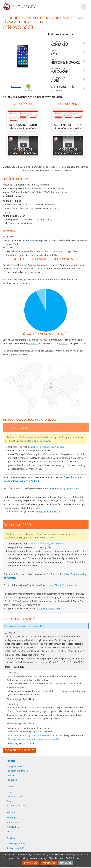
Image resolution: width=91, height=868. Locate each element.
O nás (9, 792)
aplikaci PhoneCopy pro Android (47, 447)
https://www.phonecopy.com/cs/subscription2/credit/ (33, 739)
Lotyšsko (62, 251)
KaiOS (10, 831)
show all (9, 212)
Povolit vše (31, 863)
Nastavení (66, 863)
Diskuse (10, 775)
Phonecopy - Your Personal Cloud (20, 7)
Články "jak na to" (15, 766)
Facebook (11, 805)
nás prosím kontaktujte (49, 512)
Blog (9, 801)
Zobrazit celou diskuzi (19, 750)
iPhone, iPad (13, 822)
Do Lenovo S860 (68, 120)
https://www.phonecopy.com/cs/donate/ (26, 735)
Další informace (73, 858)
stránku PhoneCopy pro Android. (64, 488)
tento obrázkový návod (39, 441)
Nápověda (12, 780)
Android (11, 818)
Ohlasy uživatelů (15, 796)
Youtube (21, 805)
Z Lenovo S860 (23, 120)
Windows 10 (13, 827)
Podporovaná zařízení (17, 771)
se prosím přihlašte (35, 626)
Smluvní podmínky (16, 843)
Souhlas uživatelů (15, 848)
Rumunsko (33, 240)
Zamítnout (49, 863)
